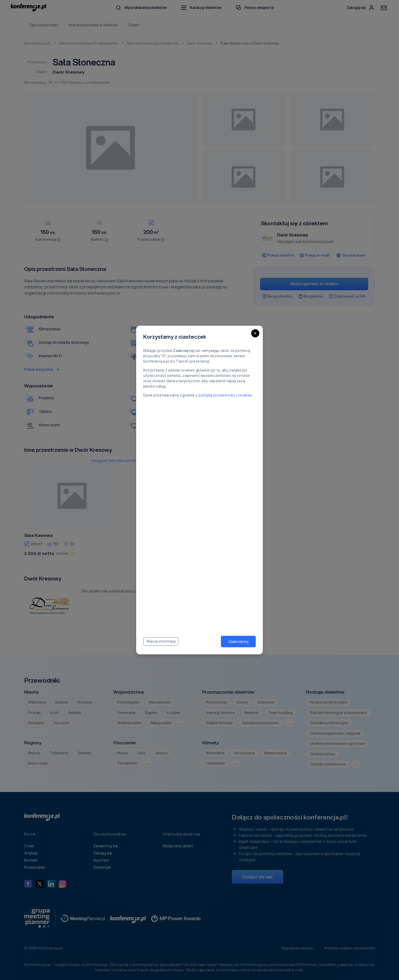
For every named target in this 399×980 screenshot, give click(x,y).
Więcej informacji (161, 641)
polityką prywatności (217, 395)
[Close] (255, 333)
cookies (245, 395)
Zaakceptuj (238, 641)
